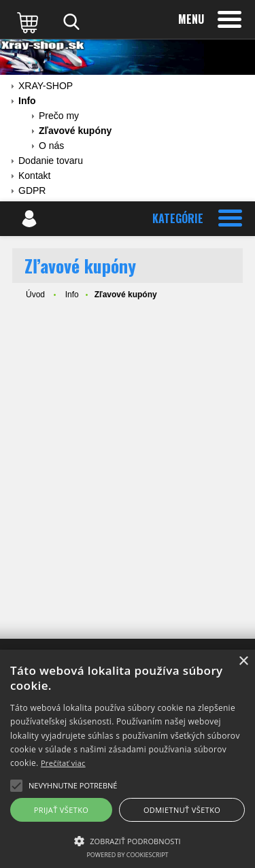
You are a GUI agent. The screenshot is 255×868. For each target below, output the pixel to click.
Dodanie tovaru (51, 161)
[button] (128, 840)
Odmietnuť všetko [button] (182, 810)
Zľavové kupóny (75, 131)
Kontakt (34, 176)
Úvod (35, 295)
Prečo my (59, 116)
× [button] (243, 662)
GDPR (32, 190)
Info (27, 101)
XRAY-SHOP (46, 86)
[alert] (128, 759)
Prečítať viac (63, 763)
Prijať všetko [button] (62, 810)
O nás (51, 146)
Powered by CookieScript (127, 855)
